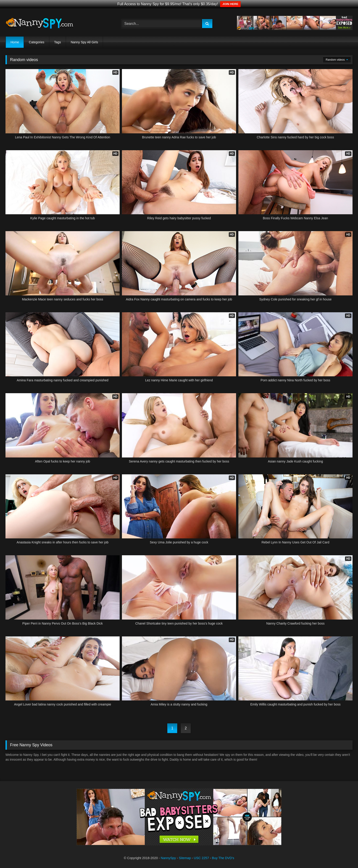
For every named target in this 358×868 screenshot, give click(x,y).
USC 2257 (201, 858)
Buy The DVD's (223, 858)
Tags (58, 42)
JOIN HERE (230, 4)
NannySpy (168, 858)
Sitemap (185, 858)
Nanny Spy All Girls (84, 42)
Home (15, 42)
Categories (37, 42)
